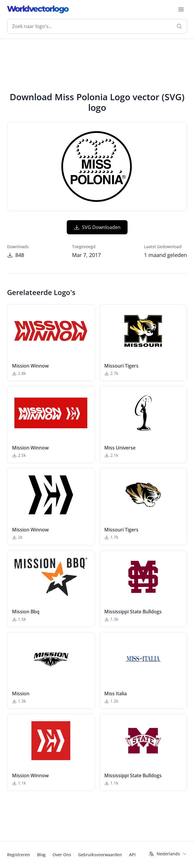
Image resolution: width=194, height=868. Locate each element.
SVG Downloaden (97, 227)
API (132, 855)
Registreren (19, 855)
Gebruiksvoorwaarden (100, 855)
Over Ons (62, 855)
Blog (41, 855)
